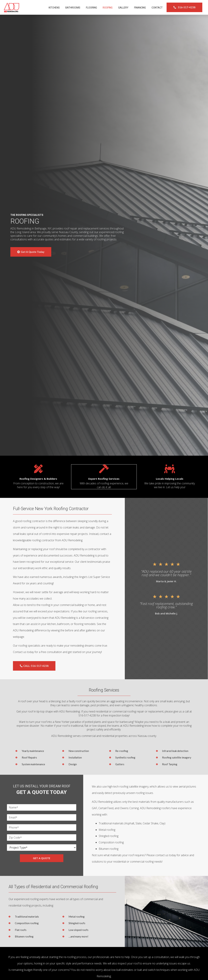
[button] (184, 7)
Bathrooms (73, 8)
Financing (140, 8)
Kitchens (54, 8)
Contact (157, 8)
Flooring (91, 8)
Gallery (123, 8)
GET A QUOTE (42, 858)
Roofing (108, 8)
